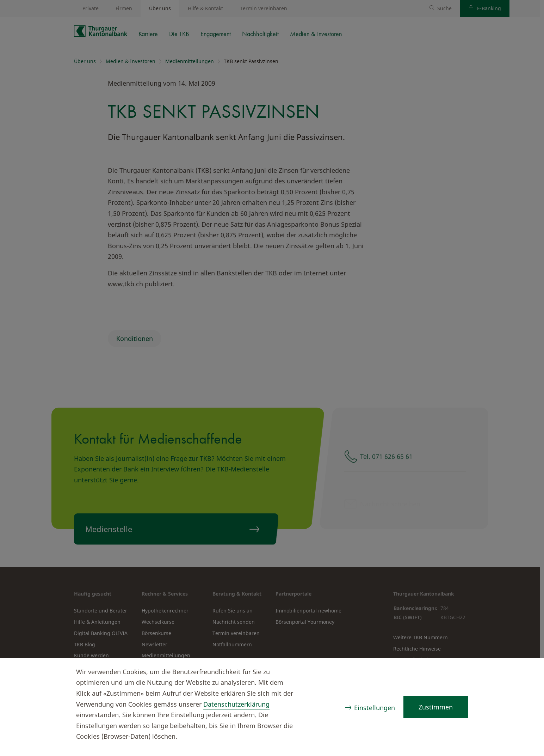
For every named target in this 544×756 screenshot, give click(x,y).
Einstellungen (375, 708)
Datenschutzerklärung (236, 704)
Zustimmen (436, 707)
